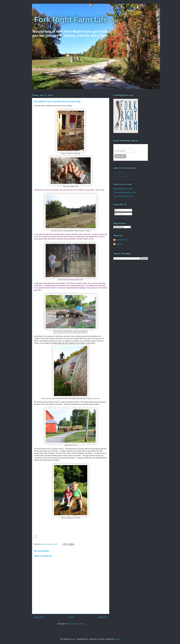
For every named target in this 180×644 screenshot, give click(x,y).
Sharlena (117, 192)
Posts (118, 210)
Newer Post (39, 617)
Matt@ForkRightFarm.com (123, 189)
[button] (35, 537)
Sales (115, 196)
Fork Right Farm (118, 173)
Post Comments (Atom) (76, 624)
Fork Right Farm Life (70, 19)
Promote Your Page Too (121, 176)
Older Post (103, 617)
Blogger (117, 639)
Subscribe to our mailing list (128, 146)
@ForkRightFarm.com (128, 192)
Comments (120, 214)
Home (71, 617)
